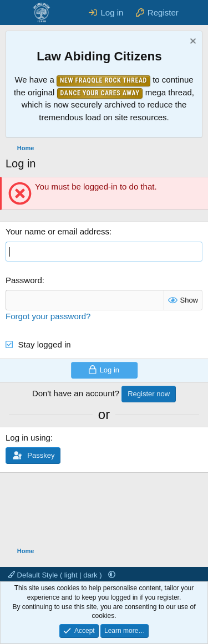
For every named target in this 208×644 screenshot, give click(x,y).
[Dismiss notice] (192, 42)
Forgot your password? (48, 316)
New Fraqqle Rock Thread (103, 80)
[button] (112, 575)
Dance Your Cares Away (100, 93)
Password (24, 280)
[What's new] (195, 12)
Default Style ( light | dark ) (56, 575)
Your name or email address (57, 231)
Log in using (28, 438)
